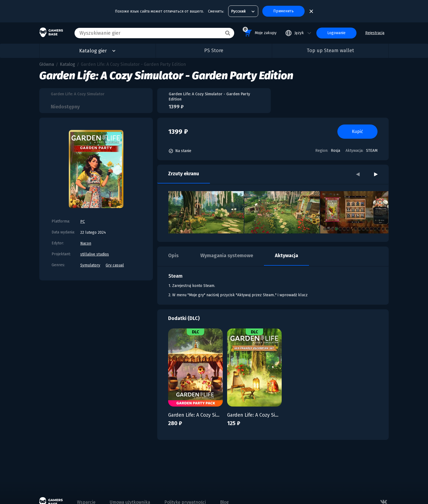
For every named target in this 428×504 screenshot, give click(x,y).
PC (83, 222)
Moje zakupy (260, 32)
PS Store (214, 51)
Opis (173, 256)
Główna (47, 64)
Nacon (86, 243)
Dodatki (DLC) (184, 318)
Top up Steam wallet (330, 51)
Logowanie (336, 33)
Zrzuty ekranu (184, 174)
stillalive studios (95, 254)
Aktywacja (286, 256)
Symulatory (90, 265)
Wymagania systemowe (227, 256)
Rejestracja (375, 33)
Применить (283, 11)
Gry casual (115, 265)
